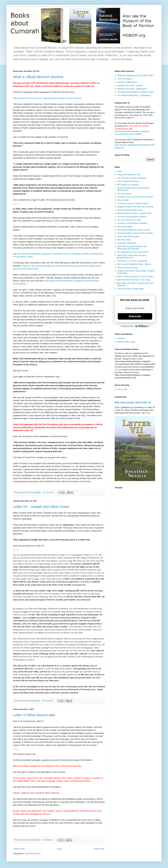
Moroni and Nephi (125, 227)
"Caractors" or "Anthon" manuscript (132, 261)
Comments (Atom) (33, 854)
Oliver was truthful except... (129, 237)
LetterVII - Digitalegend (127, 82)
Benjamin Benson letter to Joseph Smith (134, 213)
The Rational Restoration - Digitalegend (134, 95)
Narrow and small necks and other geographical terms (132, 256)
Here (16, 332)
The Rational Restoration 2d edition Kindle (135, 92)
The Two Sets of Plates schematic (132, 178)
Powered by (135, 326)
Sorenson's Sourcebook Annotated (132, 223)
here (126, 115)
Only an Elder (123, 200)
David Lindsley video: (126, 342)
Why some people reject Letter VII (133, 402)
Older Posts (99, 849)
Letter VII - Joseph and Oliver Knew (41, 507)
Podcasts (121, 338)
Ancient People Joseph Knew (130, 210)
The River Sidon (124, 240)
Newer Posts (19, 849)
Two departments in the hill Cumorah (133, 252)
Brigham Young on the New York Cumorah (135, 207)
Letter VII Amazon (125, 79)
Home (59, 849)
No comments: (49, 492)
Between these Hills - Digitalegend (132, 89)
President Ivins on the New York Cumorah (135, 197)
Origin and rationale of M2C (129, 175)
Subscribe (135, 316)
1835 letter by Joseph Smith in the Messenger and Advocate (132, 248)
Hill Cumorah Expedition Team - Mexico (134, 264)
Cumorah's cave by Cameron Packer (133, 203)
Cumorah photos (124, 194)
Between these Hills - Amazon (130, 86)
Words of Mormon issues (128, 268)
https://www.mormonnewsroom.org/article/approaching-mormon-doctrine (47, 98)
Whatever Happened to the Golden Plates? (136, 75)
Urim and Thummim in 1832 (129, 220)
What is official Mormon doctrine (38, 77)
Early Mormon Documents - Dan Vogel (134, 280)
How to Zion (122, 389)
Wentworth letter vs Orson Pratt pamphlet (135, 233)
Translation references (127, 243)
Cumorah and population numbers (132, 217)
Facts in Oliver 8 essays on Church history (135, 277)
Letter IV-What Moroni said (34, 715)
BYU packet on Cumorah (128, 185)
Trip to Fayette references (128, 181)
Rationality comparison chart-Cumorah (134, 230)
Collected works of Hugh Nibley (131, 289)
